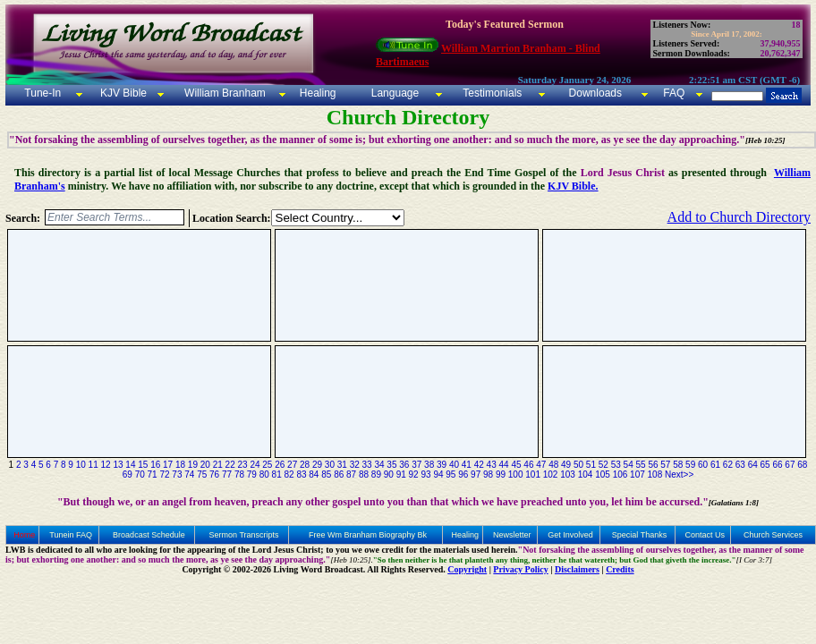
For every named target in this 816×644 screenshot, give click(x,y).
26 (280, 465)
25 (267, 465)
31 (342, 465)
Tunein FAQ (71, 535)
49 (566, 465)
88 (364, 475)
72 (164, 475)
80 (264, 475)
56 (653, 465)
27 (292, 465)
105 (603, 475)
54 (629, 465)
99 (501, 475)
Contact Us (705, 535)
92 (414, 475)
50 (578, 465)
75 (202, 475)
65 (765, 465)
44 (504, 465)
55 (640, 465)
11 (93, 465)
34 (379, 465)
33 (367, 465)
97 (476, 475)
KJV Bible (122, 93)
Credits (620, 569)
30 (330, 465)
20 (205, 465)
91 (401, 475)
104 (586, 475)
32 (355, 465)
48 (553, 465)
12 (106, 465)
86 (339, 475)
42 (479, 465)
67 (790, 465)
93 (425, 475)
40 (454, 465)
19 (193, 465)
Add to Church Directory (739, 217)
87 (351, 475)
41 (467, 465)
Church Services (773, 535)
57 (665, 465)
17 (168, 465)
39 (442, 465)
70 (140, 475)
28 (305, 465)
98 (488, 475)
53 (616, 465)
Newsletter (512, 535)
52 (603, 465)
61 (715, 465)
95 (450, 475)
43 (492, 465)
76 (214, 475)
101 (533, 475)
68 (802, 465)
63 (740, 465)
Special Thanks (639, 535)
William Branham (224, 93)
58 (678, 465)
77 (227, 475)
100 (516, 475)
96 (463, 475)
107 (637, 475)
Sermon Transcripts (244, 535)
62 (728, 465)
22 (230, 465)
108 (655, 475)
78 (239, 475)
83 (301, 475)
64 (753, 465)
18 (180, 465)
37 (416, 465)
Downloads (595, 93)
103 (568, 475)
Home (24, 535)
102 (551, 475)
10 (81, 465)
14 (130, 465)
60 (703, 465)
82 (289, 475)
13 (118, 465)
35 (391, 465)
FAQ (674, 93)
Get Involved (570, 535)
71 (153, 475)
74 (189, 475)
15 (143, 465)
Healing (316, 93)
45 (516, 465)
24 (255, 465)
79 (252, 475)
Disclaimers (577, 569)
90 (389, 475)
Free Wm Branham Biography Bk (368, 535)
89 (376, 475)
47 (541, 465)
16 (155, 465)
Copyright (467, 569)
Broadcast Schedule (149, 535)
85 (326, 475)
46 (528, 465)
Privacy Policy (520, 569)
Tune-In (42, 93)
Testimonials (492, 93)
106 (620, 475)
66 (777, 465)
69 (127, 475)
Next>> (679, 475)
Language (393, 93)
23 (242, 465)
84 (314, 475)
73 (177, 475)
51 (591, 465)
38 (429, 465)
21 (218, 465)
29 (317, 465)
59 (690, 465)
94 (438, 475)
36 (404, 465)
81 (277, 475)
